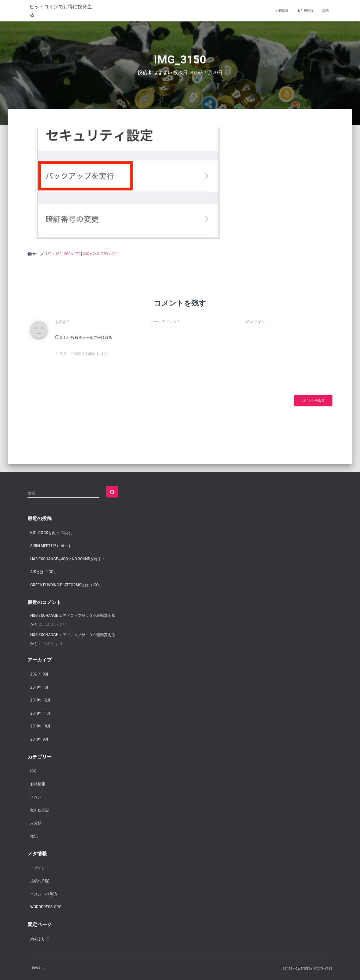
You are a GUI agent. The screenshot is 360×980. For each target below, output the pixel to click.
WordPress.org (46, 907)
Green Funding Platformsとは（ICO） (66, 585)
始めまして (40, 939)
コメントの (44, 894)
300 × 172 (72, 254)
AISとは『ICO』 (44, 572)
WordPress (323, 968)
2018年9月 (39, 739)
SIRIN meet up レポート (51, 546)
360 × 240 (91, 254)
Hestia (285, 968)
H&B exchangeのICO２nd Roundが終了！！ (70, 559)
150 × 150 (53, 254)
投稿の (40, 881)
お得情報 (282, 11)
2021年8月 (39, 674)
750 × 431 (110, 254)
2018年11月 (40, 713)
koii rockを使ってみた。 (52, 533)
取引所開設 (305, 11)
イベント (38, 797)
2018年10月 (40, 726)
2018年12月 (40, 700)
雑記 (325, 11)
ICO (33, 771)
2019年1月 (39, 687)
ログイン (38, 868)
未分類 (36, 823)
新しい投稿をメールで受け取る (86, 337)
